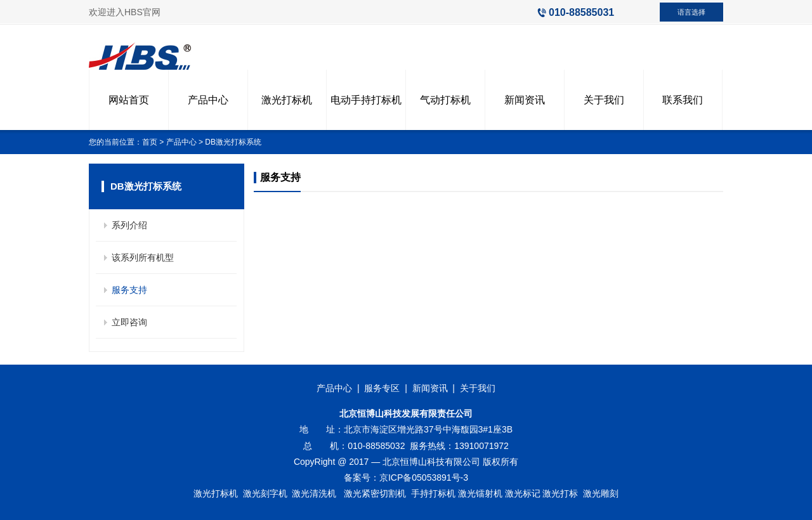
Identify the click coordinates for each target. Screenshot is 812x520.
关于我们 (604, 100)
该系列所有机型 (143, 257)
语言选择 (691, 12)
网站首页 (129, 100)
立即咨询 (129, 322)
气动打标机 (445, 100)
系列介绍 (129, 225)
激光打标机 (287, 100)
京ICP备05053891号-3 (424, 478)
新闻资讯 (525, 100)
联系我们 (683, 100)
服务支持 (129, 290)
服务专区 (382, 388)
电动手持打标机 (366, 100)
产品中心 (208, 100)
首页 (150, 142)
